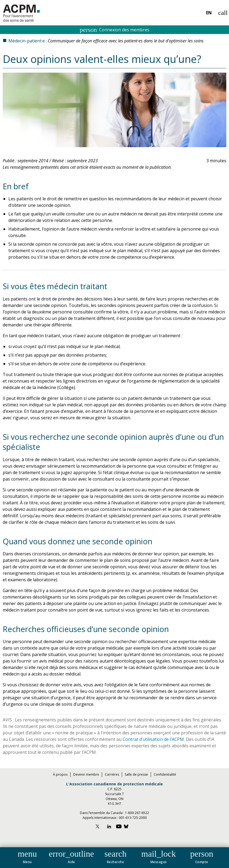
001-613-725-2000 (133, 818)
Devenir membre (86, 774)
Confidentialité (165, 774)
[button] (27, 856)
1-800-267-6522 (137, 813)
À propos (60, 774)
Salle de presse (136, 774)
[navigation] (114, 858)
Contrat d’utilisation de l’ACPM (153, 739)
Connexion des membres (114, 30)
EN (209, 13)
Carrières (112, 774)
